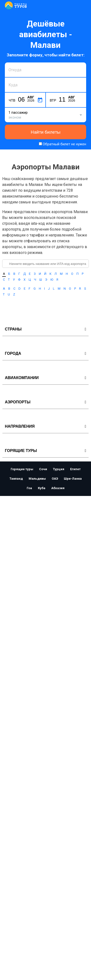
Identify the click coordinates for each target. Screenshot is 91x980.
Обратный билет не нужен (64, 144)
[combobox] (45, 70)
